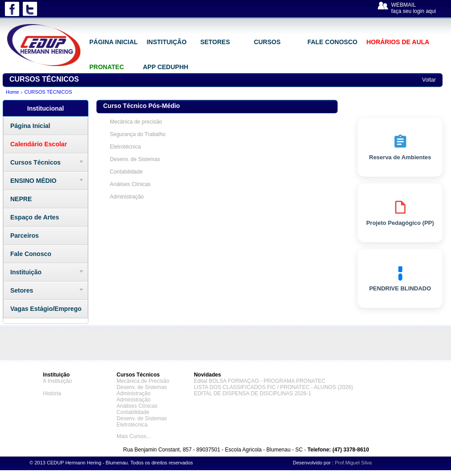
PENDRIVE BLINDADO (400, 278)
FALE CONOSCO (332, 42)
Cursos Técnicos (35, 162)
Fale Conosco (31, 254)
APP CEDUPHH (166, 67)
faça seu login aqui (413, 11)
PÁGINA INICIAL (113, 42)
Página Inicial (30, 126)
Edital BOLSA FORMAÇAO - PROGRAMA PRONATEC (260, 381)
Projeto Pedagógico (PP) (400, 213)
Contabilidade (126, 172)
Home (12, 92)
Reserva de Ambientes (400, 147)
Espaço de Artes (35, 217)
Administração (127, 197)
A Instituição (57, 381)
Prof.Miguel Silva (353, 463)
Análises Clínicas (130, 184)
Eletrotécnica (125, 147)
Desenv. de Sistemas (135, 159)
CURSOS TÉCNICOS (48, 92)
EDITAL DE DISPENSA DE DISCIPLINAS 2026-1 (253, 393)
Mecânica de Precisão (143, 381)
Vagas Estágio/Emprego (46, 309)
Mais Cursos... (134, 436)
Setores (22, 290)
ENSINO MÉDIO (33, 181)
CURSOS (267, 42)
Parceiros (25, 236)
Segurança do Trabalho (138, 134)
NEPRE (21, 199)
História (52, 393)
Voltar (429, 80)
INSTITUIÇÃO (166, 42)
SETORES (215, 42)
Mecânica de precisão (136, 122)
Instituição (26, 272)
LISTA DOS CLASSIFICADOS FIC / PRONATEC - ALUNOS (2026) (273, 387)
